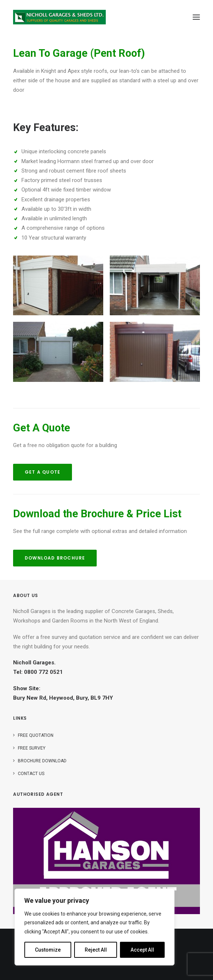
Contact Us (31, 774)
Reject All (96, 950)
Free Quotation (36, 735)
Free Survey (32, 748)
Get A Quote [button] (43, 472)
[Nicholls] (59, 17)
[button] (196, 17)
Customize (48, 950)
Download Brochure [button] (55, 558)
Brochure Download (42, 761)
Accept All (142, 950)
